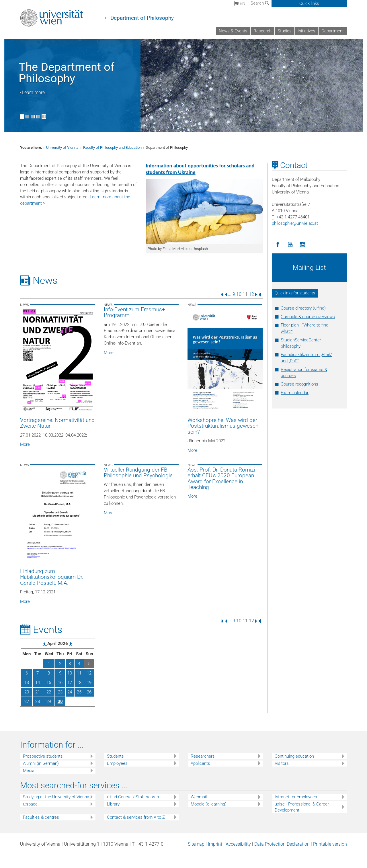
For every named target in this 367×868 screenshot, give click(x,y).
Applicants (200, 763)
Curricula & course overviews (308, 317)
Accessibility (238, 844)
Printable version (330, 844)
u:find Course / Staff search (133, 797)
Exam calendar (295, 393)
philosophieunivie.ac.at (295, 223)
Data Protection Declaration (282, 844)
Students (115, 756)
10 (239, 294)
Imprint (215, 844)
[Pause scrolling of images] (44, 117)
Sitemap (196, 844)
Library (113, 804)
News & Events (233, 31)
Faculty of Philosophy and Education (112, 147)
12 (251, 294)
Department (333, 31)
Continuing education (294, 756)
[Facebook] (278, 245)
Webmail (199, 797)
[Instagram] (303, 245)
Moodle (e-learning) (209, 804)
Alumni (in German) (41, 763)
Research (262, 31)
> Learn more (32, 92)
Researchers (203, 756)
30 (60, 701)
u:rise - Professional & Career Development (302, 807)
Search (260, 3)
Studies (285, 31)
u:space (30, 804)
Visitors (282, 763)
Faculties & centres (41, 817)
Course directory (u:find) (303, 308)
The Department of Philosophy (67, 73)
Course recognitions (299, 384)
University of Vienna (63, 147)
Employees (117, 763)
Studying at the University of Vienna (56, 797)
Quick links (309, 3)
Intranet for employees (296, 797)
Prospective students (43, 756)
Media (29, 771)
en (240, 3)
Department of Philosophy (142, 18)
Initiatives (307, 31)
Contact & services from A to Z (136, 817)
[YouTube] (290, 245)
